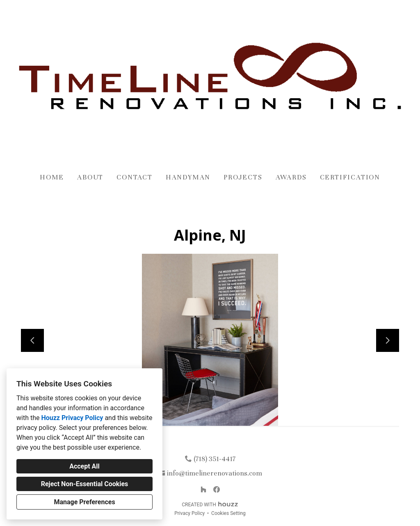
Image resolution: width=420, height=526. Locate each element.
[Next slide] (388, 340)
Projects (243, 177)
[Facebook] (217, 489)
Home (52, 177)
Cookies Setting (228, 513)
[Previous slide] (32, 340)
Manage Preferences (84, 502)
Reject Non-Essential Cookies (85, 484)
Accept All (84, 466)
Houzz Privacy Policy (72, 418)
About (90, 177)
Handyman (188, 177)
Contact (135, 177)
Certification (350, 177)
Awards (291, 177)
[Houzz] (203, 489)
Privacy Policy (189, 513)
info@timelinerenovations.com (215, 473)
